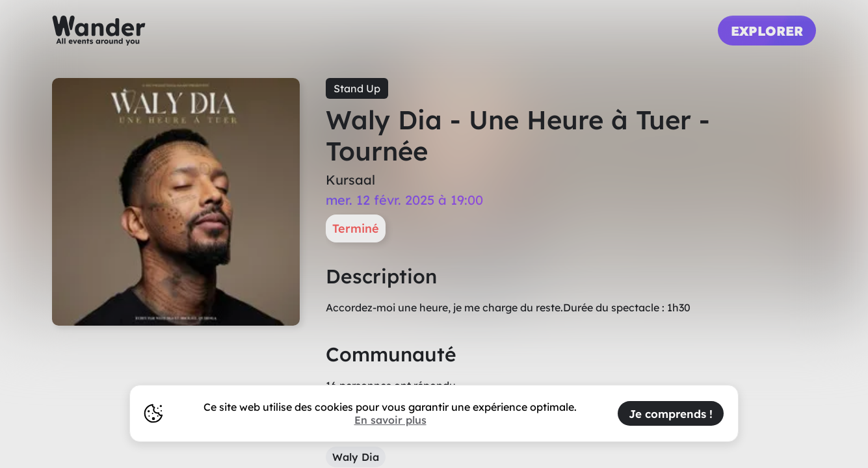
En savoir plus (390, 420)
